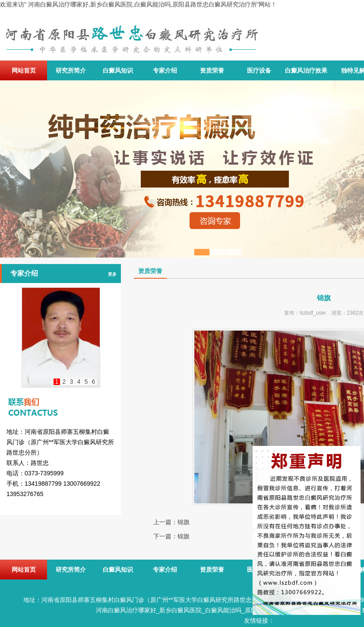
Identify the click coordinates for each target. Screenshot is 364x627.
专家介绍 (165, 70)
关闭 (259, 441)
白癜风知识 (118, 70)
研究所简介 (71, 70)
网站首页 (24, 70)
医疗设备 (259, 70)
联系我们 (60, 399)
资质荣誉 (212, 70)
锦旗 (184, 522)
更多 (112, 274)
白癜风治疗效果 (306, 70)
